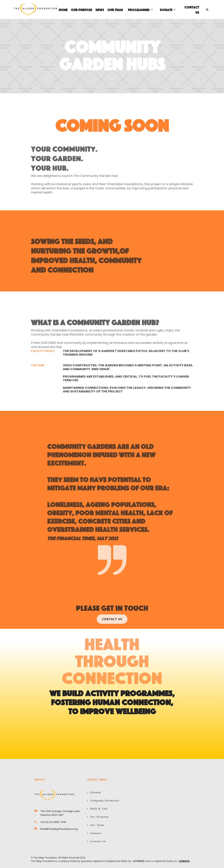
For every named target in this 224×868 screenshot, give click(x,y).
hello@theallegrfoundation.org (59, 829)
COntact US (112, 619)
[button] (140, 10)
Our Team (96, 825)
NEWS (100, 10)
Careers (94, 833)
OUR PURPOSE (82, 10)
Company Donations (103, 800)
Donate (94, 792)
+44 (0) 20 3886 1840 (53, 822)
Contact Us (192, 10)
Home (63, 10)
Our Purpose (98, 817)
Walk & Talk (97, 809)
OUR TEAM (115, 10)
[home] (35, 10)
